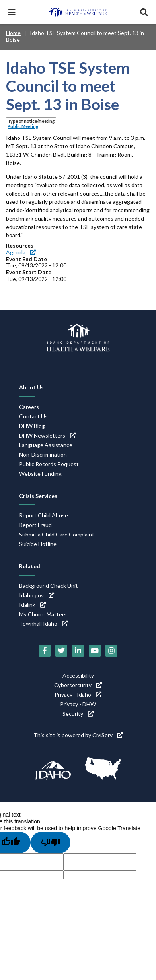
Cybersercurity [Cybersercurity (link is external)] (78, 685)
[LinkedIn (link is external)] (78, 651)
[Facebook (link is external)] (45, 651)
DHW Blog (32, 426)
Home (13, 33)
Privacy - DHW (78, 704)
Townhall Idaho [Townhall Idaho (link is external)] (43, 623)
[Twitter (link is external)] (61, 651)
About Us (31, 387)
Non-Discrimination (43, 454)
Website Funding (40, 474)
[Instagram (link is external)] (111, 651)
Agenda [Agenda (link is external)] (21, 252)
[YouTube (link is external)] (95, 651)
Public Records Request (49, 464)
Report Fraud (35, 525)
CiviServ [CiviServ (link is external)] (108, 735)
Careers (29, 407)
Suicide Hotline (38, 544)
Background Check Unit (49, 586)
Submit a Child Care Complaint (57, 534)
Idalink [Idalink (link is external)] (32, 605)
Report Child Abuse (44, 515)
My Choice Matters (43, 614)
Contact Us (33, 416)
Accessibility (78, 675)
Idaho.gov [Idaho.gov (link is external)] (37, 595)
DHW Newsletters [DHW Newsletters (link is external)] (47, 435)
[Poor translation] (51, 842)
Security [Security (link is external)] (78, 714)
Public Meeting (23, 126)
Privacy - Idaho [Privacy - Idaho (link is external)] (78, 694)
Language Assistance (46, 445)
